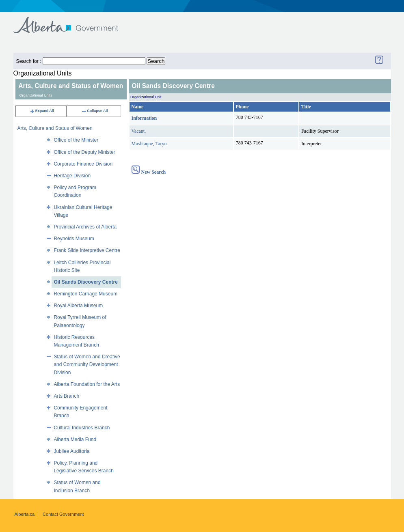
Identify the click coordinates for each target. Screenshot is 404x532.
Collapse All (94, 111)
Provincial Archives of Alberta (85, 227)
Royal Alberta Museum (78, 306)
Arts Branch (66, 396)
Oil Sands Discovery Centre (85, 282)
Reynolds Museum (74, 239)
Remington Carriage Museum (85, 294)
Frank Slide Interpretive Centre (87, 250)
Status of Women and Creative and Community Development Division (87, 364)
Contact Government (63, 514)
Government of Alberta (72, 21)
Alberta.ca (25, 514)
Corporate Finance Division (83, 164)
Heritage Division (72, 176)
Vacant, (139, 131)
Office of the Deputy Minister (84, 152)
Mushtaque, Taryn (149, 144)
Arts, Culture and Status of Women (55, 128)
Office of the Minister (76, 140)
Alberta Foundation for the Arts (87, 384)
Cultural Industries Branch (82, 428)
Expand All (42, 111)
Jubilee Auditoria (71, 451)
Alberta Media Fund (75, 439)
